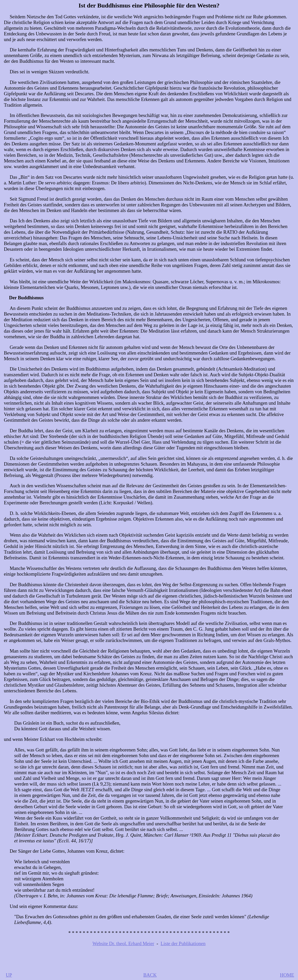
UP (9, 975)
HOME (287, 975)
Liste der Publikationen (183, 943)
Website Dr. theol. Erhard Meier (123, 943)
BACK (150, 975)
